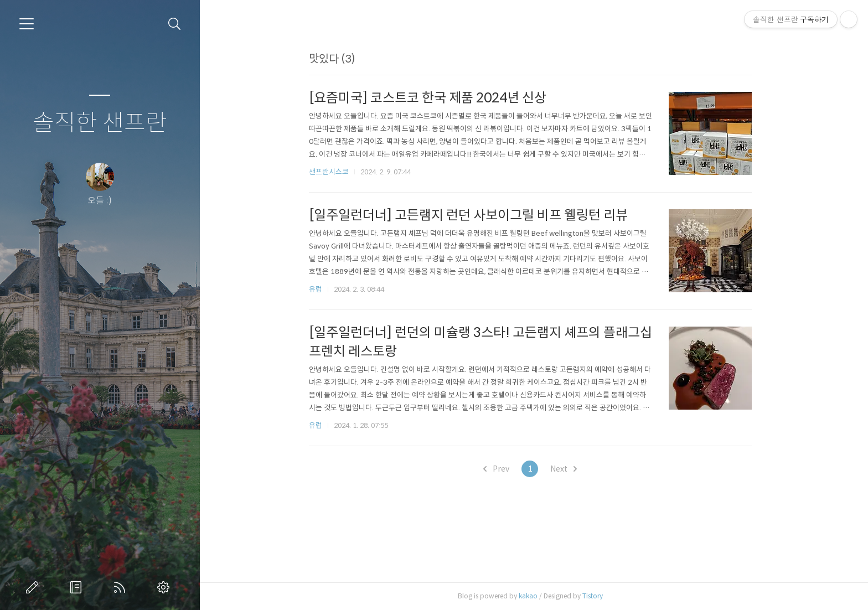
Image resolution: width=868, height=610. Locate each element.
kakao (531, 596)
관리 (166, 587)
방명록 (78, 587)
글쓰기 (34, 587)
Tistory (596, 596)
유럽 (319, 289)
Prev (500, 469)
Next (567, 469)
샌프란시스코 (332, 172)
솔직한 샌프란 (100, 123)
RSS (122, 587)
